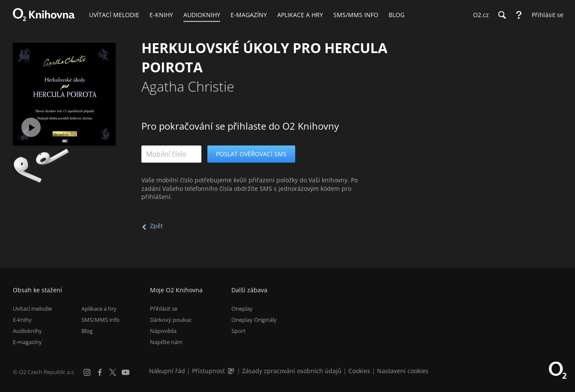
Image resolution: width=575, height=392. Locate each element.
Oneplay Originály (254, 320)
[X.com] (113, 372)
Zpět (156, 226)
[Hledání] (502, 15)
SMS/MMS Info (100, 320)
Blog (87, 331)
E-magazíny (27, 342)
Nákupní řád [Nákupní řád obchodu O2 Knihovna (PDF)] (167, 371)
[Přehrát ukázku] (31, 127)
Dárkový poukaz (171, 320)
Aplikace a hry (99, 309)
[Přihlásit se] (545, 15)
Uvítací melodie (32, 309)
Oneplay (242, 309)
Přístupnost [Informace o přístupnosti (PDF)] (208, 371)
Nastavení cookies (403, 371)
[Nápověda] (519, 15)
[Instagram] (87, 372)
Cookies (359, 371)
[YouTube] (126, 372)
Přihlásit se (164, 309)
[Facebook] (100, 372)
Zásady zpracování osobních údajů (292, 371)
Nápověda (163, 331)
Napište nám (166, 342)
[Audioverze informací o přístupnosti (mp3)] (232, 371)
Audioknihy (27, 331)
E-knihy (22, 320)
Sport (238, 331)
